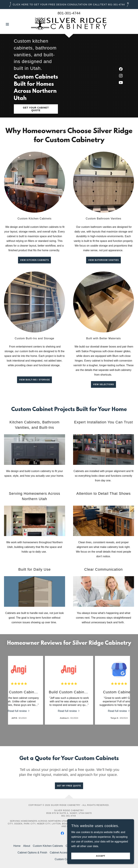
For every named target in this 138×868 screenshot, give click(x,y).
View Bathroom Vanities (103, 260)
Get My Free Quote (69, 786)
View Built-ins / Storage (34, 380)
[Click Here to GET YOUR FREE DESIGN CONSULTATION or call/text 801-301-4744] (69, 5)
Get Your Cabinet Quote (36, 109)
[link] (69, 24)
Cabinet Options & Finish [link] (32, 853)
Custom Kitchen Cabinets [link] (48, 846)
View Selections (103, 384)
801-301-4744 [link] (69, 13)
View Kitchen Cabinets (34, 260)
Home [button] (17, 846)
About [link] (27, 846)
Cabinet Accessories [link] (62, 853)
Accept (101, 856)
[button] (14, 24)
